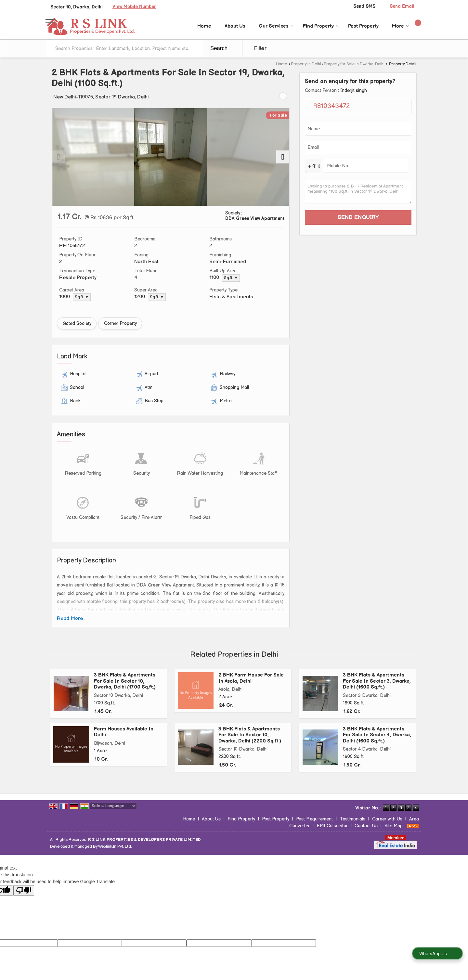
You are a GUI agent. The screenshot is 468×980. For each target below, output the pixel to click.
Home (204, 26)
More (400, 26)
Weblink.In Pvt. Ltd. (115, 847)
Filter (260, 48)
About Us (235, 26)
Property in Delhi (306, 64)
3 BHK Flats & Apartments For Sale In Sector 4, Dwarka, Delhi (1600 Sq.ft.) (377, 735)
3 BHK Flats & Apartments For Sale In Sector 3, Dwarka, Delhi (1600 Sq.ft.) (377, 681)
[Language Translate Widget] (113, 806)
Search (219, 48)
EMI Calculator (332, 826)
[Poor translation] (24, 890)
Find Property (321, 26)
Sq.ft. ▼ (231, 278)
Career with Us (387, 819)
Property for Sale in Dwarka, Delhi (354, 64)
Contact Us (366, 826)
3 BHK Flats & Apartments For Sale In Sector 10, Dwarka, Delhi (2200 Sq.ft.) (250, 735)
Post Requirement (314, 819)
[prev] (58, 157)
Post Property (363, 26)
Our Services (276, 26)
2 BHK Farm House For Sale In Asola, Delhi (251, 678)
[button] (134, 7)
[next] (283, 157)
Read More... (71, 619)
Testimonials (352, 819)
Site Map (394, 826)
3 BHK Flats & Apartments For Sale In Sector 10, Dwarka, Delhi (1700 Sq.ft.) (125, 681)
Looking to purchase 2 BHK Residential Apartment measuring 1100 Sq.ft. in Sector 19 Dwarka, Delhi (358, 192)
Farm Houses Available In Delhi (124, 732)
